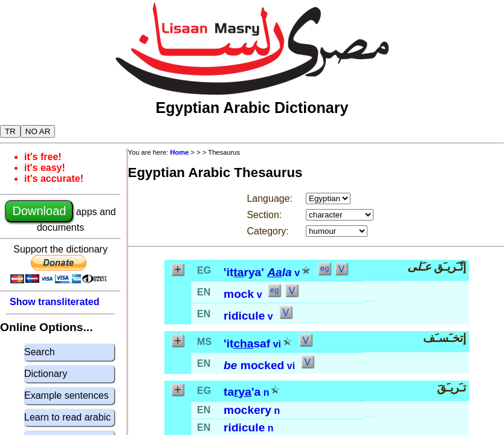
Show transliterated (54, 302)
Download (39, 211)
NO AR (38, 131)
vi (277, 344)
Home (179, 152)
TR (10, 131)
